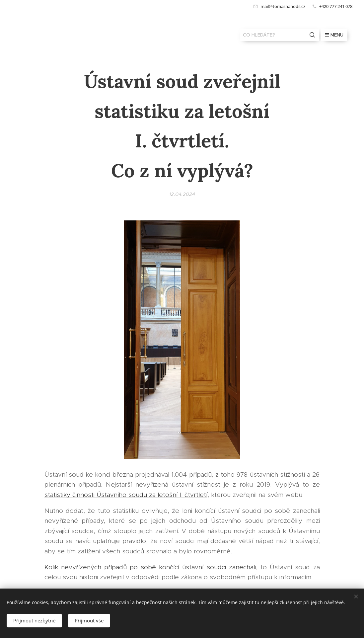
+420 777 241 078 (336, 6)
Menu (334, 35)
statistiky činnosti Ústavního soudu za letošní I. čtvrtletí (126, 494)
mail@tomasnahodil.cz (283, 6)
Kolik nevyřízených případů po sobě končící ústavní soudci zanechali (150, 567)
